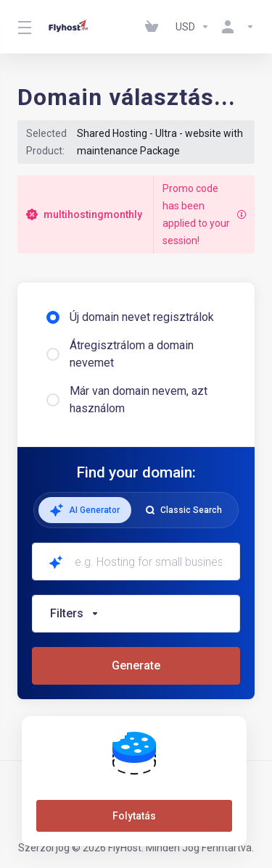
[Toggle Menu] (23, 27)
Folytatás (134, 816)
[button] (136, 614)
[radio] (53, 317)
